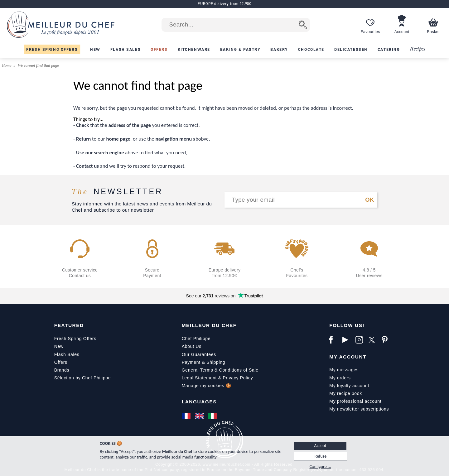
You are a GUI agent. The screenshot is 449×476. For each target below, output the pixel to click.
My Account (348, 357)
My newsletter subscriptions (359, 409)
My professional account (355, 401)
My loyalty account (349, 386)
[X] (374, 340)
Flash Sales (67, 354)
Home (7, 65)
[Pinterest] (387, 340)
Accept (320, 446)
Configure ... (320, 466)
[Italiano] (213, 416)
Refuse (321, 456)
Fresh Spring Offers (75, 339)
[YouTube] (347, 340)
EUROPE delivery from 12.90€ (224, 4)
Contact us (87, 166)
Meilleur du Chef (209, 325)
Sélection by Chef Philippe (83, 378)
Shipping (216, 362)
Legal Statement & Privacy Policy (217, 378)
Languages (199, 402)
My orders (340, 378)
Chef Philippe (196, 339)
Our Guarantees (199, 354)
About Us (192, 346)
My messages (344, 370)
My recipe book (346, 393)
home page (118, 139)
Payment (191, 362)
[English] (200, 416)
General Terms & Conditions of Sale (220, 370)
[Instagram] (360, 340)
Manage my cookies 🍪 (207, 386)
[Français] (187, 416)
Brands (62, 370)
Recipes (417, 49)
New (59, 346)
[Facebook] (334, 340)
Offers (61, 362)
